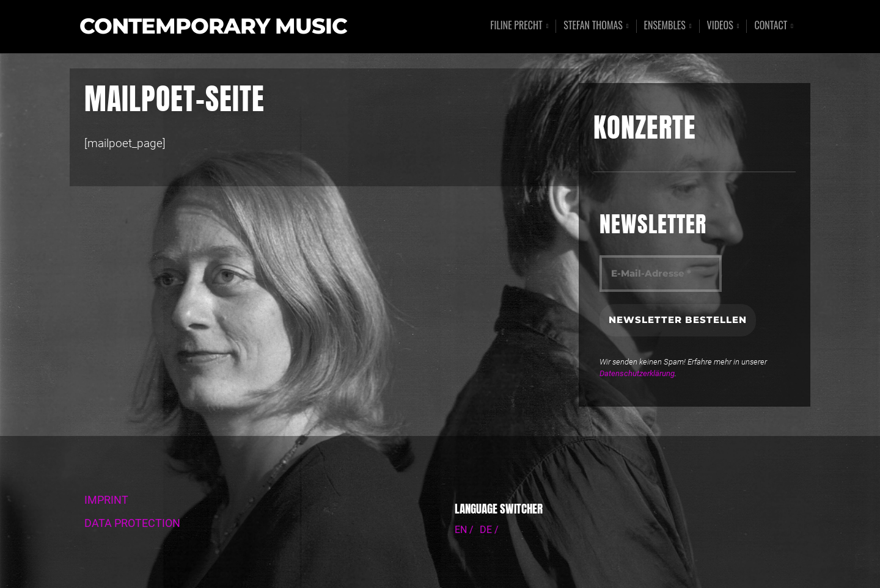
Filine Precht (516, 26)
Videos (720, 26)
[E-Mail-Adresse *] (661, 274)
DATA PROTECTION (132, 523)
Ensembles (665, 26)
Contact (771, 26)
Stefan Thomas (593, 26)
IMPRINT (106, 500)
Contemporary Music (213, 27)
